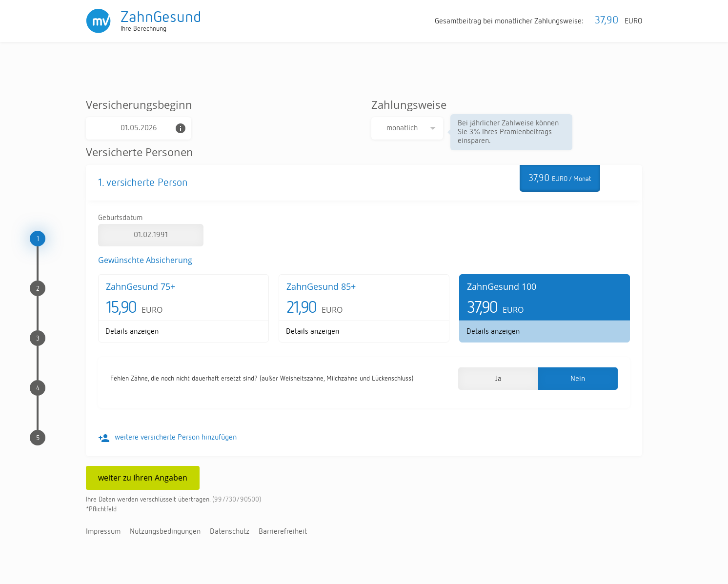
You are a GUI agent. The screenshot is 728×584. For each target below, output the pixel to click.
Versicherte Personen (140, 152)
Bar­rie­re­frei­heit (283, 532)
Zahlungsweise (409, 104)
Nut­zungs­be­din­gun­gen (165, 532)
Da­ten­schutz (230, 532)
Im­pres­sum (103, 532)
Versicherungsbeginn (139, 104)
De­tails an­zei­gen (132, 332)
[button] (498, 379)
